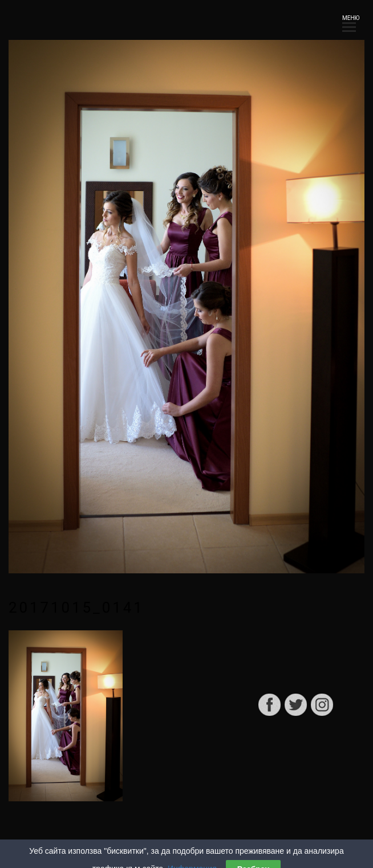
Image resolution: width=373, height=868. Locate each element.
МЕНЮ (349, 21)
